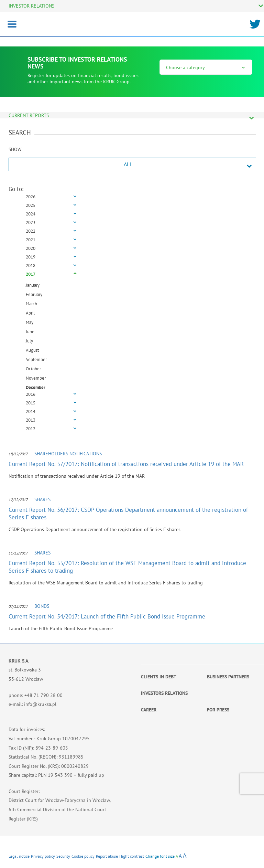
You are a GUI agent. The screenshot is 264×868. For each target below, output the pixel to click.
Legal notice (19, 856)
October (33, 369)
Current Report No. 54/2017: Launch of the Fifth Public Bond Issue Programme (107, 616)
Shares (42, 499)
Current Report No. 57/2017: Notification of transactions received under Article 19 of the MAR (126, 464)
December (36, 387)
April (30, 313)
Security (63, 856)
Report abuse (107, 856)
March (31, 304)
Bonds (42, 606)
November (36, 378)
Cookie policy (83, 856)
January (33, 285)
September (36, 359)
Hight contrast (132, 856)
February (34, 294)
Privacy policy (43, 856)
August (32, 350)
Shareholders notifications (68, 454)
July (29, 341)
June (30, 332)
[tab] (132, 197)
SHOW (15, 149)
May (30, 322)
